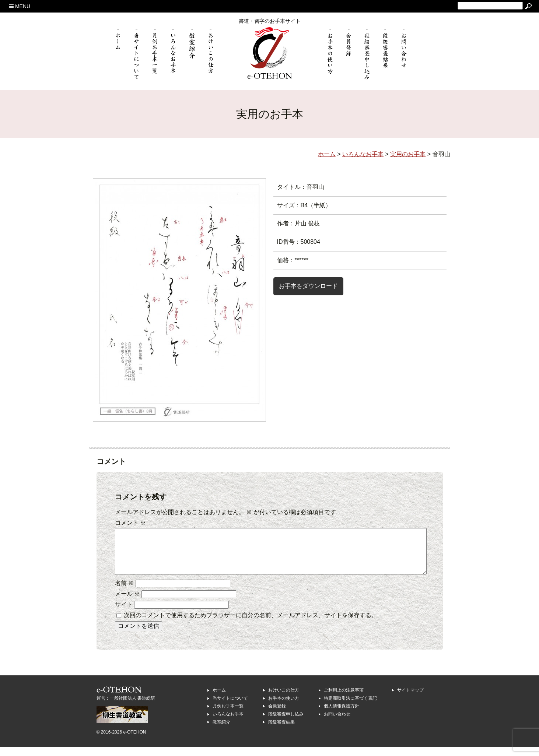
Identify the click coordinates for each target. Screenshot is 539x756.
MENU (20, 6)
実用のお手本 (408, 154)
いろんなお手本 (228, 723)
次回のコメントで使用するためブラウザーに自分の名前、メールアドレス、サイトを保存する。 (251, 624)
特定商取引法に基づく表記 (350, 707)
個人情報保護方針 (342, 715)
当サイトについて (230, 707)
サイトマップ (410, 699)
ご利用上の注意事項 (344, 699)
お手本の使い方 (284, 707)
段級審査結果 (281, 731)
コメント (130, 523)
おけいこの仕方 (284, 699)
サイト (124, 613)
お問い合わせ (337, 723)
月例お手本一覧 (228, 715)
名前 (125, 592)
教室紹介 (221, 731)
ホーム (219, 699)
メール (127, 603)
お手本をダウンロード (308, 286)
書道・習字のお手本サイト (270, 21)
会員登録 (277, 715)
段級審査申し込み (286, 723)
